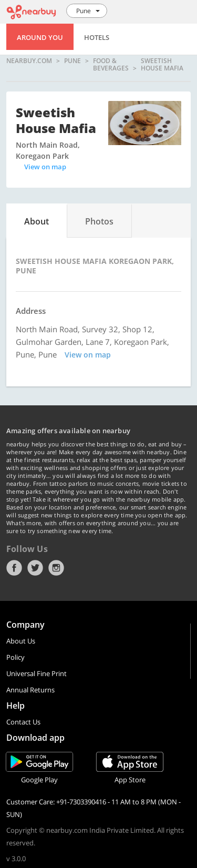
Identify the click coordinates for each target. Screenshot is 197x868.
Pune (72, 61)
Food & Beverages (111, 64)
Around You (40, 37)
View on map (45, 167)
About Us (21, 641)
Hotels (97, 37)
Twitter (35, 568)
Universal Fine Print (37, 673)
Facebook (14, 568)
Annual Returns (30, 690)
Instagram (56, 568)
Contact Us (23, 722)
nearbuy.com (29, 61)
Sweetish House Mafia (162, 64)
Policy (15, 657)
